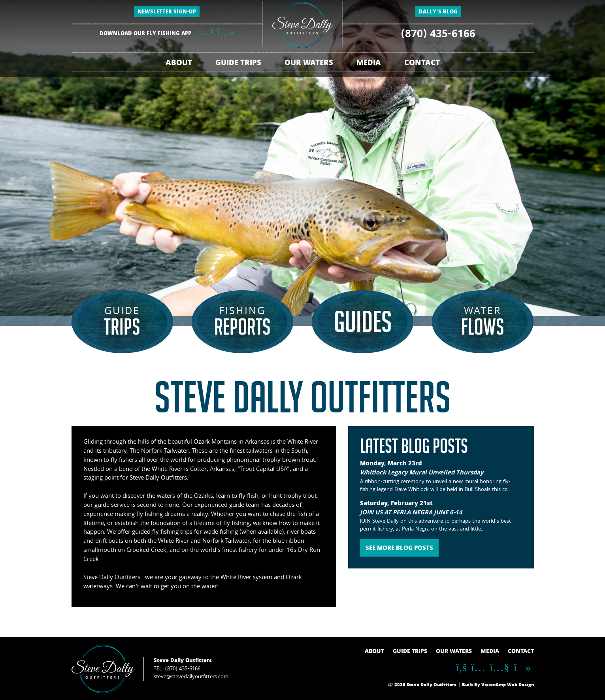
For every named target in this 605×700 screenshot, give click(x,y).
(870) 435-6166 (438, 35)
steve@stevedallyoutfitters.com (191, 677)
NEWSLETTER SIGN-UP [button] (167, 12)
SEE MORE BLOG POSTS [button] (399, 549)
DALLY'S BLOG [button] (438, 12)
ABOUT (179, 64)
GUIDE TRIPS (238, 64)
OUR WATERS (309, 64)
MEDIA (369, 64)
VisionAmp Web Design (508, 685)
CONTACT (422, 64)
